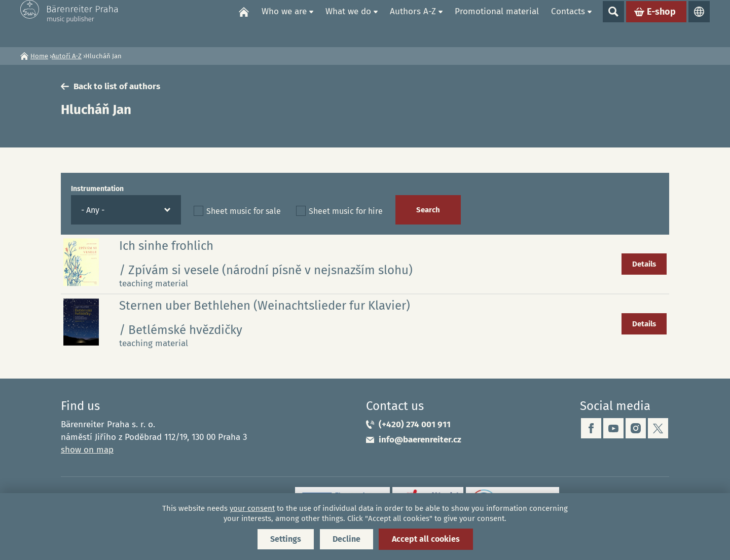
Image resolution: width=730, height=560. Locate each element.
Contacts (568, 23)
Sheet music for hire (346, 211)
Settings (286, 539)
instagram (636, 428)
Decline (346, 539)
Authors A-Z (413, 23)
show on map (87, 450)
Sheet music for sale (244, 211)
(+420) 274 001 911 (415, 424)
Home (244, 23)
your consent (252, 508)
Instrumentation (97, 189)
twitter (658, 428)
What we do (348, 23)
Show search (613, 23)
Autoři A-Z (67, 56)
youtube (613, 428)
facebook (591, 428)
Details (644, 264)
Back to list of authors (117, 86)
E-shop (661, 23)
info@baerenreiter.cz (420, 440)
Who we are (284, 23)
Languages (699, 23)
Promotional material (497, 23)
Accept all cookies (426, 539)
